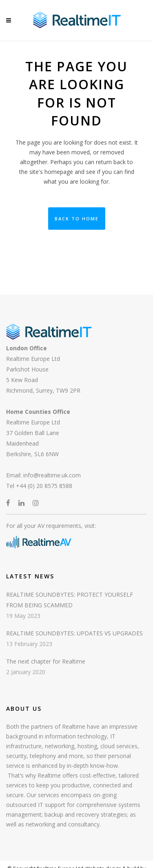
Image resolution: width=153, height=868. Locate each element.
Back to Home (77, 219)
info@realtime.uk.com (52, 475)
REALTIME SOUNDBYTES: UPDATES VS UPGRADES (74, 633)
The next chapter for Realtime (46, 661)
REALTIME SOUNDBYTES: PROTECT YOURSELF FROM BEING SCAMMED (70, 600)
